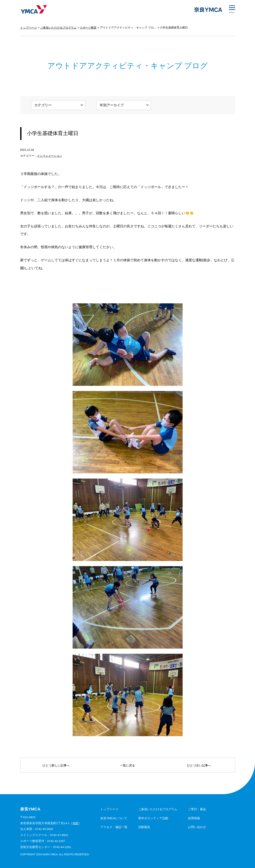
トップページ (29, 28)
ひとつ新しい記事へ (56, 765)
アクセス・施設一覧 (114, 827)
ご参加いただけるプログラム (58, 28)
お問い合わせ (197, 827)
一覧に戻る (127, 765)
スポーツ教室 (88, 28)
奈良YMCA (34, 10)
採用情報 (194, 818)
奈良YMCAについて (114, 818)
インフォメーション (50, 156)
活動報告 (144, 827)
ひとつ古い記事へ (199, 765)
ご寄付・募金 (197, 809)
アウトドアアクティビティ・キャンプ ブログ (128, 28)
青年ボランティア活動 (153, 818)
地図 (76, 823)
